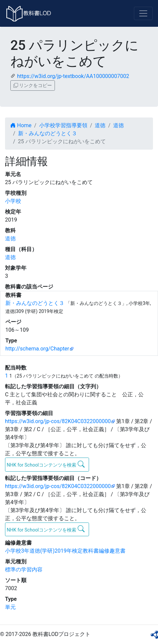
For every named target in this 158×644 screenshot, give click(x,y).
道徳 (100, 125)
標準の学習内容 (24, 570)
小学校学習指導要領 (63, 125)
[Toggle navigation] (143, 13)
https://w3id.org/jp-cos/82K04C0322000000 (58, 421)
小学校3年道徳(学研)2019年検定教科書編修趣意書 (65, 551)
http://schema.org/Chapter (37, 349)
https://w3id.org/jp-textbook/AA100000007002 (73, 76)
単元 (10, 607)
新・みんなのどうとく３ (48, 133)
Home (21, 125)
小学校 (13, 201)
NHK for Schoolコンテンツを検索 (46, 464)
